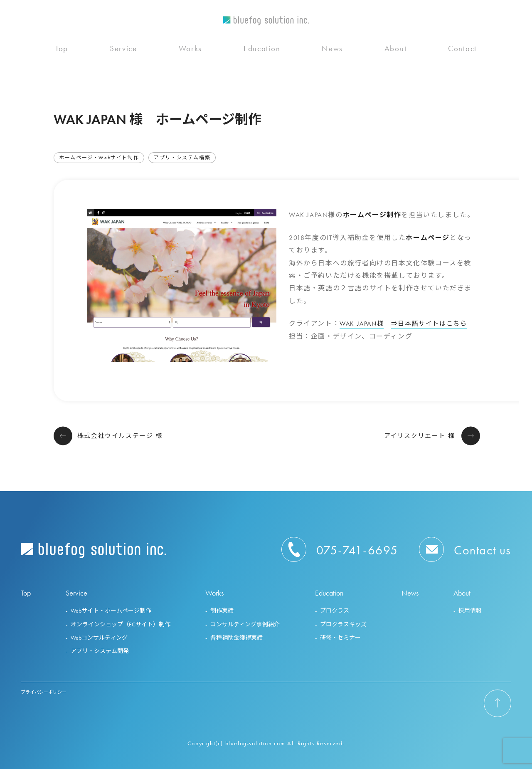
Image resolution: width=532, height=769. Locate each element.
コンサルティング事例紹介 (245, 624)
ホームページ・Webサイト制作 (99, 158)
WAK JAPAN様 (363, 323)
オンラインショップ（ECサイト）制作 (121, 624)
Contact (462, 55)
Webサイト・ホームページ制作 (111, 611)
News (332, 55)
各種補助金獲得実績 (236, 638)
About (396, 55)
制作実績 (222, 611)
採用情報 (470, 611)
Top (62, 55)
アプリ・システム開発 (100, 651)
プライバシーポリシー (44, 692)
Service (123, 55)
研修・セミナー (340, 638)
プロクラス (335, 611)
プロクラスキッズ (343, 624)
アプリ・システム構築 (182, 158)
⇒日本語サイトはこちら (434, 323)
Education (262, 55)
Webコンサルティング (99, 638)
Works (191, 55)
